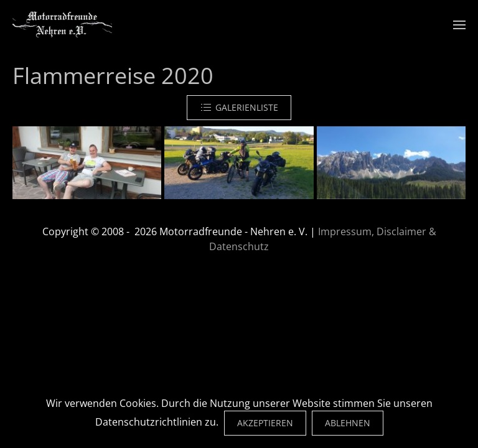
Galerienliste (239, 108)
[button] (459, 25)
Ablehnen (348, 423)
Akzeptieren (265, 423)
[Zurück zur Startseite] (62, 25)
